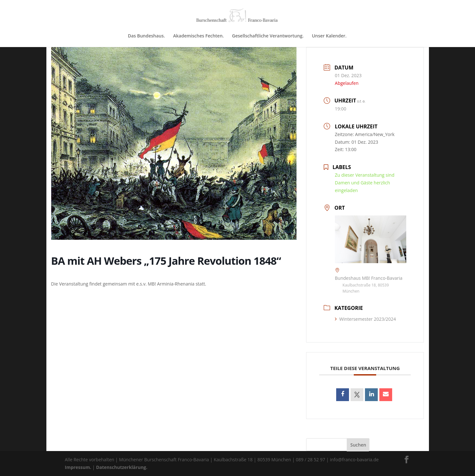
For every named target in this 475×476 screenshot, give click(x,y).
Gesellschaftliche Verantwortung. (268, 36)
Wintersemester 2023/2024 (365, 319)
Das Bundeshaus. (146, 36)
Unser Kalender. (329, 36)
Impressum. (78, 467)
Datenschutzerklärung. (122, 467)
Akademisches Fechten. (198, 36)
